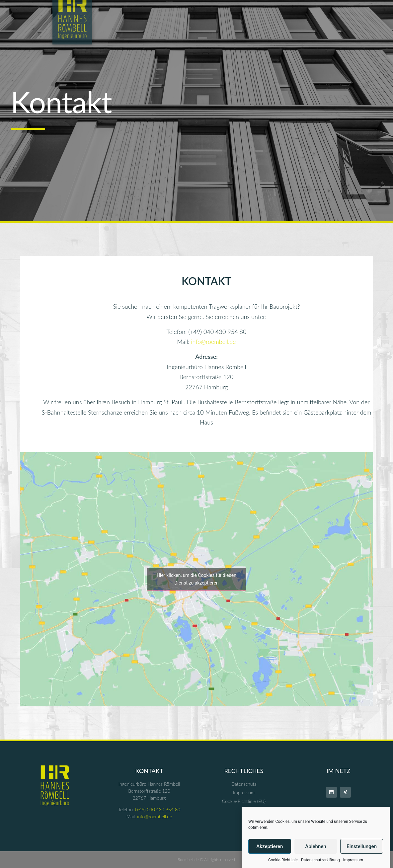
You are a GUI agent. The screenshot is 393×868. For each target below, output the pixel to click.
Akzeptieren (270, 846)
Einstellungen (362, 846)
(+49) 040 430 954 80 (158, 809)
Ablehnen (315, 846)
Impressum (353, 860)
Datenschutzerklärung (320, 860)
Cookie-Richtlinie (283, 860)
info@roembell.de (213, 342)
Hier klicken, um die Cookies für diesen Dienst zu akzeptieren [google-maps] (196, 579)
